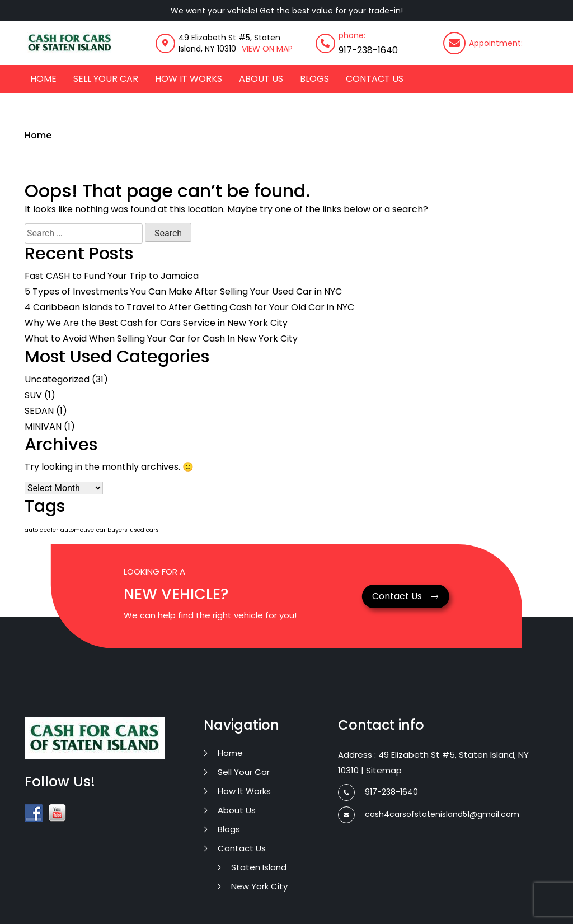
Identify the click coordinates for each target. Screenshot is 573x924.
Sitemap (384, 770)
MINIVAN (43, 426)
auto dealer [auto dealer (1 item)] (41, 530)
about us (261, 79)
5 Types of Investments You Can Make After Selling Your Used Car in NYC (183, 291)
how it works (189, 79)
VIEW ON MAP (267, 49)
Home (43, 79)
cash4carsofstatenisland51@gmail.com (429, 814)
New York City (259, 886)
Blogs (314, 79)
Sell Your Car (106, 79)
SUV (33, 395)
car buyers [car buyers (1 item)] (112, 530)
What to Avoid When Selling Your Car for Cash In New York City (161, 339)
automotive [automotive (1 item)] (77, 530)
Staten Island (259, 867)
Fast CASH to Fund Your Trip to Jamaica (112, 276)
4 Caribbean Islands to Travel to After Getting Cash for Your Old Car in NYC (189, 307)
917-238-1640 (368, 50)
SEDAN (39, 411)
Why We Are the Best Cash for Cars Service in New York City (156, 323)
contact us (375, 79)
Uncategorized (57, 379)
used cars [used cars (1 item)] (144, 530)
